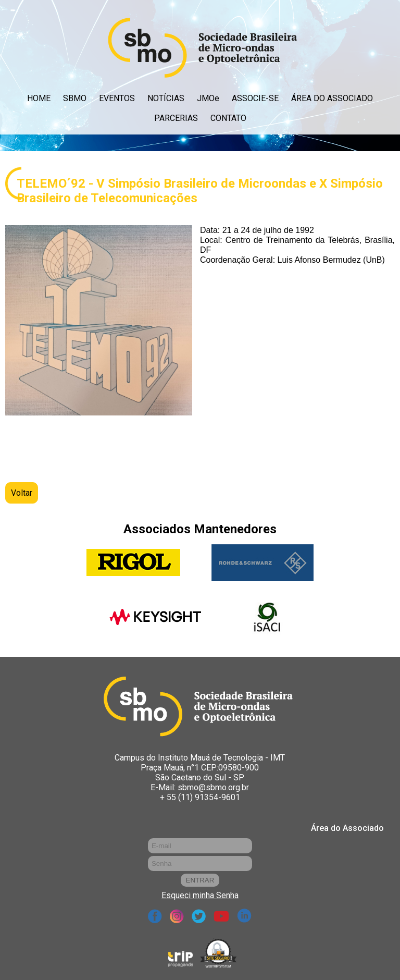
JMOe (208, 98)
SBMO (75, 98)
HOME (39, 98)
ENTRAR (200, 880)
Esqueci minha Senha (200, 895)
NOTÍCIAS (166, 98)
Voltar (22, 493)
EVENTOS (117, 98)
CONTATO (228, 118)
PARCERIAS (176, 118)
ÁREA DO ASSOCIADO (332, 98)
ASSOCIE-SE (255, 98)
